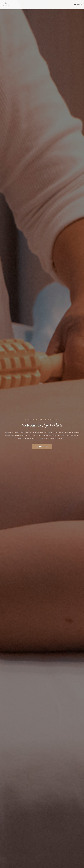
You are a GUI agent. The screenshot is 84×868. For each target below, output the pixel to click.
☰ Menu (78, 4)
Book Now (42, 446)
